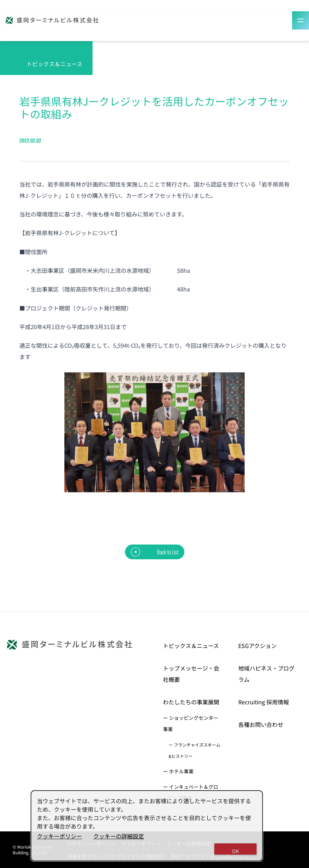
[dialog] (147, 826)
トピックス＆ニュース (191, 646)
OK (235, 851)
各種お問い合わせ (261, 724)
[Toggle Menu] (301, 20)
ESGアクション (257, 646)
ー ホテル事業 (178, 771)
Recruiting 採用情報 (264, 702)
